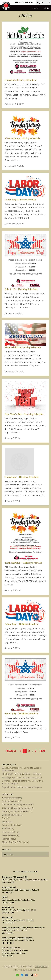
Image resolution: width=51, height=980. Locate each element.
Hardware (8, 828)
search (35, 8)
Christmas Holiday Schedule (21, 80)
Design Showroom (12, 815)
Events (7, 822)
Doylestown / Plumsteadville (15, 877)
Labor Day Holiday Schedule (21, 200)
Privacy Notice (41, 966)
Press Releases (11, 835)
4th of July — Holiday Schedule (22, 714)
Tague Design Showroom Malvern (17, 938)
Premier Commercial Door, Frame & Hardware (23, 928)
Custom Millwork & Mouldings (18, 808)
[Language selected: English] (43, 3)
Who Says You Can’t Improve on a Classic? (22, 777)
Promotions (9, 839)
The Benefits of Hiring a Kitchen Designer (22, 774)
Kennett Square (9, 887)
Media (5, 897)
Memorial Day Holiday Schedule (23, 347)
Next (42, 751)
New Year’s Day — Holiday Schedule (24, 414)
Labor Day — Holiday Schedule (22, 624)
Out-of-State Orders (11, 948)
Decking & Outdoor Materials (17, 811)
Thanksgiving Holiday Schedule (22, 138)
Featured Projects (12, 825)
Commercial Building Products (18, 804)
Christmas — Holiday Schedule (22, 477)
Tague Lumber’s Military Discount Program (22, 787)
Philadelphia (8, 907)
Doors (6, 818)
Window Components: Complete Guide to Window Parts (22, 769)
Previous (11, 751)
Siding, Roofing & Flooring (16, 842)
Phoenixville (8, 917)
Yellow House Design (29, 970)
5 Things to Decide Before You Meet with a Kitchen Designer (22, 782)
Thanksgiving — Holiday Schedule (24, 563)
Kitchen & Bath (11, 832)
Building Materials (12, 801)
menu (47, 8)
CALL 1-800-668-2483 (24, 3)
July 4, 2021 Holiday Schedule (21, 289)
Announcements (12, 798)
